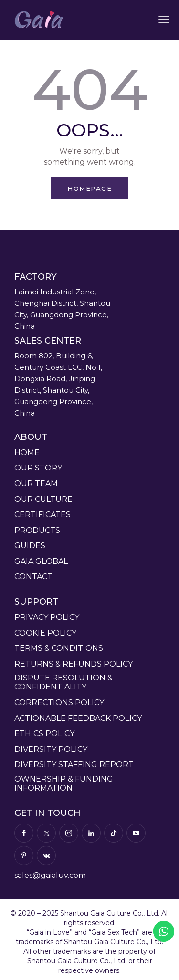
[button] (164, 20)
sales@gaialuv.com (50, 875)
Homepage (89, 188)
